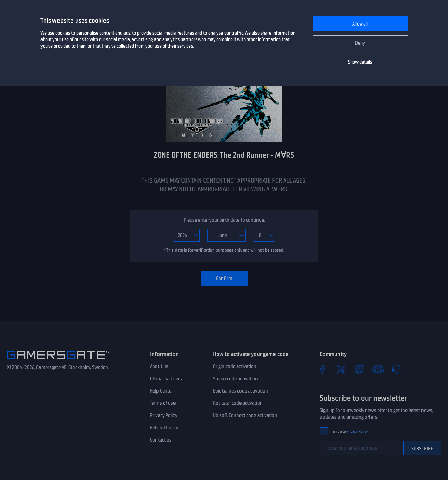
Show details (360, 62)
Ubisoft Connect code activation (245, 415)
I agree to (350, 431)
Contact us (161, 440)
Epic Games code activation (240, 391)
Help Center (162, 391)
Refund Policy (164, 428)
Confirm (224, 278)
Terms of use (163, 403)
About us (159, 366)
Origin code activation (235, 366)
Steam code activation (235, 379)
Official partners (166, 379)
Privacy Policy (164, 415)
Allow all (360, 24)
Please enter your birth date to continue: (224, 220)
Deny (360, 43)
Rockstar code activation (238, 403)
